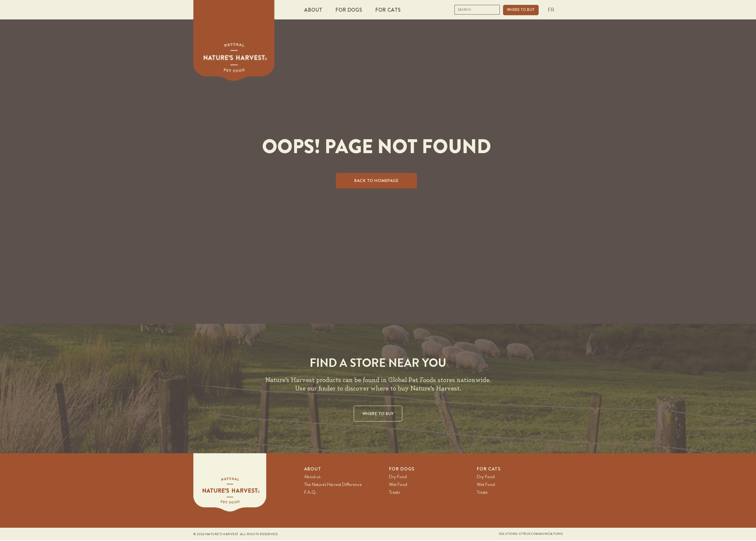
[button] (315, 10)
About (313, 469)
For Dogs (402, 469)
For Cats (489, 469)
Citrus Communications (541, 534)
